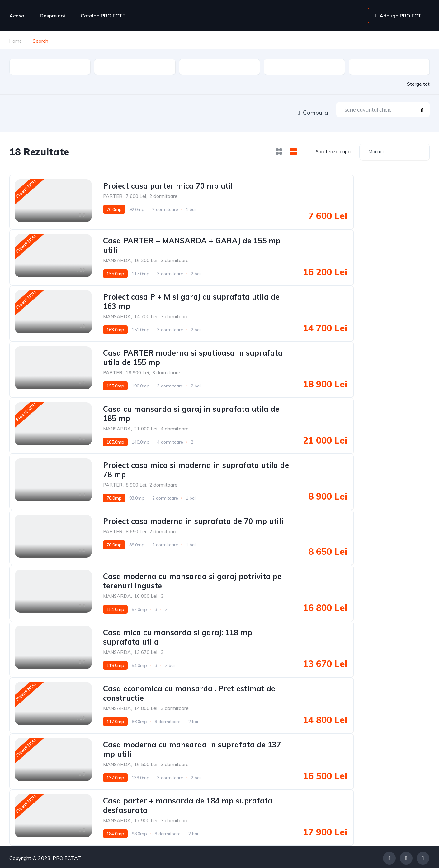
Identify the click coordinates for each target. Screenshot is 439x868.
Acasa (17, 16)
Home (16, 41)
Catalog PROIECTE (103, 16)
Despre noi (52, 16)
